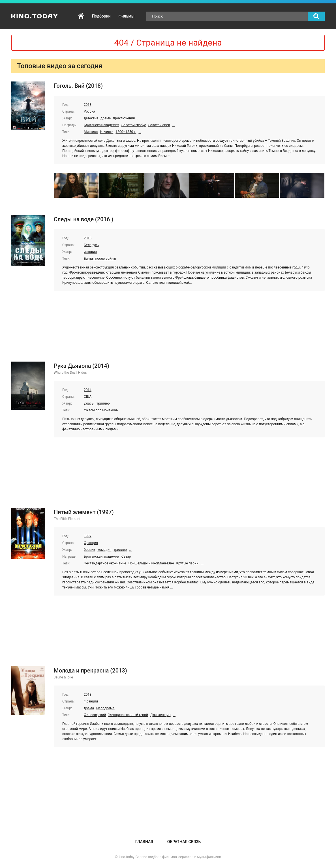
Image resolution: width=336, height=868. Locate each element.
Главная (81, 16)
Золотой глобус (134, 125)
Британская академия (101, 125)
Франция (91, 543)
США (88, 397)
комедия (104, 550)
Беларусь (91, 245)
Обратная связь (184, 842)
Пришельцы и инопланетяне (151, 563)
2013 (88, 695)
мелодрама (105, 708)
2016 (88, 238)
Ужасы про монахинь (101, 410)
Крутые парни (187, 563)
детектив (91, 118)
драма (106, 118)
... (138, 118)
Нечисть (107, 132)
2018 (88, 105)
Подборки (101, 16)
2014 (88, 390)
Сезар (126, 557)
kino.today (127, 857)
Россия (89, 111)
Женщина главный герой (128, 715)
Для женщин (160, 715)
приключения (124, 118)
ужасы (89, 403)
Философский (95, 715)
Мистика (91, 132)
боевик (89, 550)
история (90, 252)
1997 (88, 536)
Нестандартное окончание (105, 563)
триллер (103, 403)
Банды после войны (100, 259)
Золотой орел (159, 125)
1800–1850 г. (126, 132)
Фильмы (126, 16)
